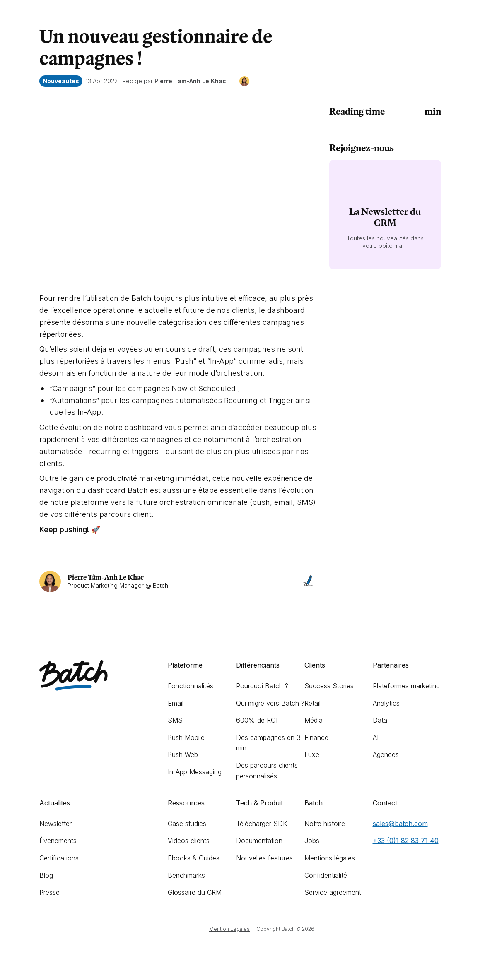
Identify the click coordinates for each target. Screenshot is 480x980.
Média (314, 720)
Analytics (386, 703)
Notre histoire (325, 824)
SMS (175, 720)
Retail (312, 703)
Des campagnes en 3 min (268, 743)
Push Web (183, 754)
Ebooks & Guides (194, 858)
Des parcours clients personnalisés (267, 771)
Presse (49, 892)
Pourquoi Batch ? (262, 686)
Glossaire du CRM (195, 892)
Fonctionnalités (191, 686)
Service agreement (333, 892)
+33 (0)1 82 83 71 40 (406, 841)
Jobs (312, 841)
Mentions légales (330, 858)
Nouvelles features (264, 858)
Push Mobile (186, 737)
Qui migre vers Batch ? (270, 703)
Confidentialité (326, 875)
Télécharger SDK (262, 824)
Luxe (312, 754)
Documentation (259, 841)
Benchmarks (186, 875)
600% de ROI (257, 720)
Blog (46, 875)
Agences (386, 754)
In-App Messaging (195, 772)
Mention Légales (229, 929)
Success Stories (329, 686)
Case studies (187, 824)
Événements (58, 841)
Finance (316, 737)
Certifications (59, 858)
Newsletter (55, 824)
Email (176, 703)
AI (376, 737)
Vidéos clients (189, 841)
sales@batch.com (400, 824)
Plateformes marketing (406, 686)
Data (380, 720)
